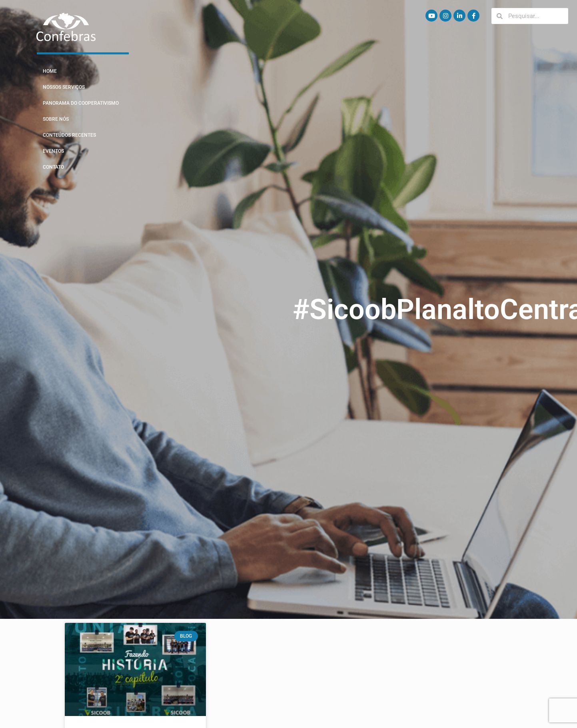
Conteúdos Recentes (69, 135)
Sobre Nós (56, 119)
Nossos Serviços (64, 87)
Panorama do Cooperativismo (81, 103)
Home (50, 71)
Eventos (53, 151)
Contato (53, 167)
